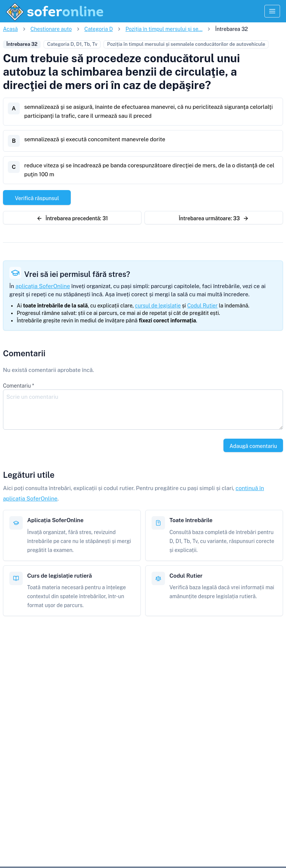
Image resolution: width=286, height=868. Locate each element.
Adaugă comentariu (253, 446)
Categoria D (99, 29)
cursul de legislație (158, 306)
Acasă (10, 29)
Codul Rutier (203, 306)
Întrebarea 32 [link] (232, 29)
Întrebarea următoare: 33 (214, 218)
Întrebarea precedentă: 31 (72, 218)
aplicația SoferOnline (43, 286)
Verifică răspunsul (37, 198)
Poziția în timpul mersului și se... (164, 29)
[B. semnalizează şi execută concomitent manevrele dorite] (143, 141)
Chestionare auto (51, 29)
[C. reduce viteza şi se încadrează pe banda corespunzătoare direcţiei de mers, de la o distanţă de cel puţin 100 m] (143, 170)
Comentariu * (18, 386)
